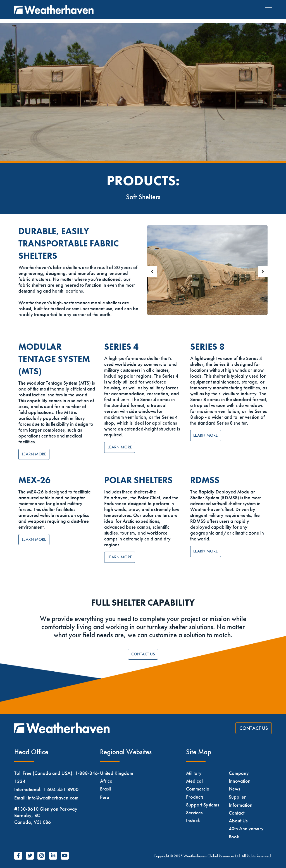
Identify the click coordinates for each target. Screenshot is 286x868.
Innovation (240, 781)
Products (195, 797)
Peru (105, 797)
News (234, 789)
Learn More (34, 454)
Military (194, 773)
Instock (193, 820)
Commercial (198, 789)
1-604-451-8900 (61, 789)
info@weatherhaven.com (53, 798)
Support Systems (202, 805)
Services (194, 812)
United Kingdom (117, 773)
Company (239, 773)
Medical (194, 781)
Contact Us (143, 654)
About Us (238, 821)
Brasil (105, 789)
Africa (106, 781)
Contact (237, 813)
